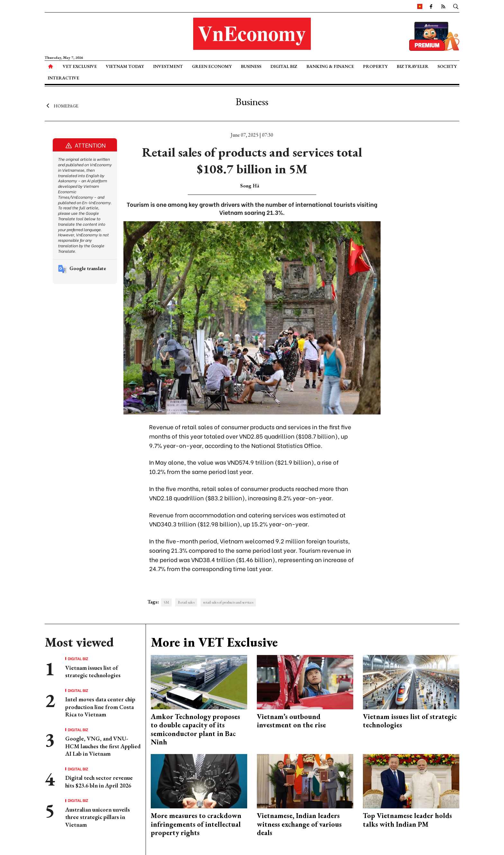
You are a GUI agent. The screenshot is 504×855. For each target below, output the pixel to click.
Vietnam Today (125, 66)
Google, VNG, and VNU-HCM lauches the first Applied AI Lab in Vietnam (103, 746)
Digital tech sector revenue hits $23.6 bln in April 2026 (99, 781)
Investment (168, 66)
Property (375, 66)
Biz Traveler (413, 66)
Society (447, 66)
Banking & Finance (330, 66)
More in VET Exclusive (214, 642)
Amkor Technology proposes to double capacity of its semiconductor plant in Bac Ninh (195, 729)
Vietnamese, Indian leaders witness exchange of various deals (299, 824)
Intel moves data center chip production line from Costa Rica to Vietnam (100, 707)
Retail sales (186, 602)
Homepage (62, 105)
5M (166, 602)
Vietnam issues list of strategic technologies (93, 671)
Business (251, 66)
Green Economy (212, 66)
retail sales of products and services (228, 602)
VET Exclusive (80, 66)
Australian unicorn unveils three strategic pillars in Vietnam (98, 817)
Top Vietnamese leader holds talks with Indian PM (407, 820)
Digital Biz (284, 66)
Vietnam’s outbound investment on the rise (291, 721)
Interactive (63, 78)
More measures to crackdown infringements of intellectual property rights (196, 824)
